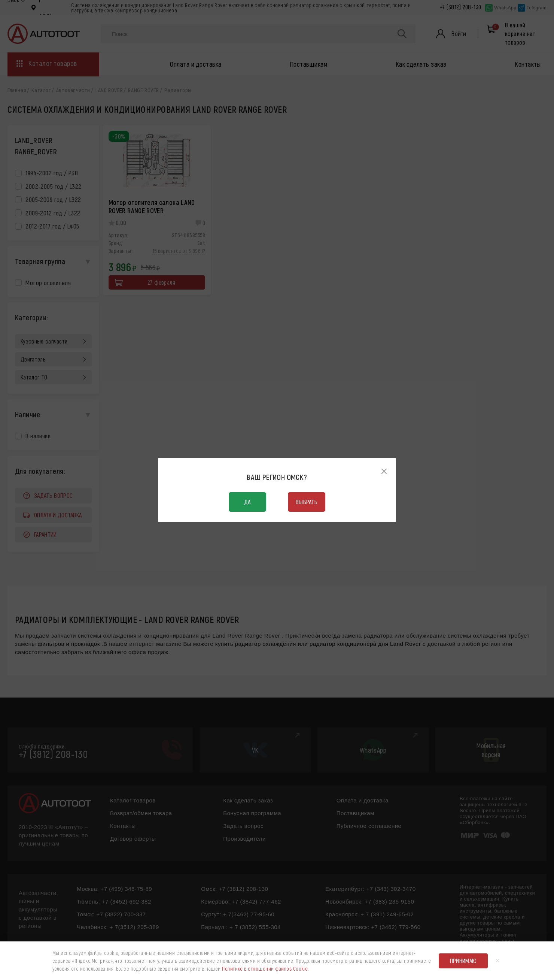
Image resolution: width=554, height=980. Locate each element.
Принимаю (463, 961)
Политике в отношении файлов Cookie (265, 969)
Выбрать (307, 502)
